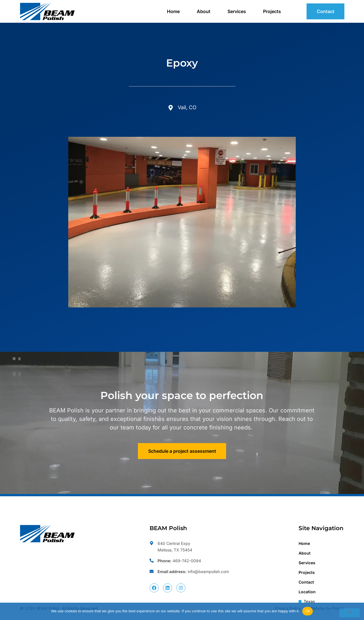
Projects (272, 11)
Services (237, 11)
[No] (349, 613)
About (204, 11)
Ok (308, 611)
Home (173, 11)
